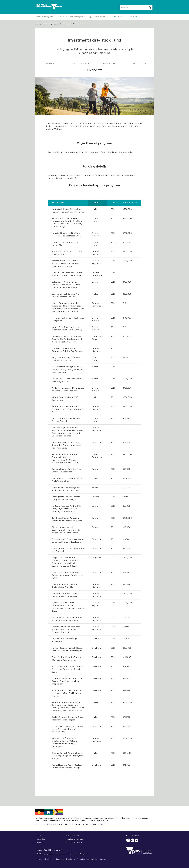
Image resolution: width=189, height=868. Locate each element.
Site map (103, 859)
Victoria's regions (76, 17)
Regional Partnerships (97, 17)
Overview (50, 63)
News (120, 17)
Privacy (39, 859)
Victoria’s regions (73, 836)
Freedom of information (76, 859)
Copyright (60, 859)
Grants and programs (44, 17)
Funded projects (139, 63)
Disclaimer (49, 859)
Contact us (41, 839)
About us (131, 17)
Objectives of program (80, 63)
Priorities (61, 17)
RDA (112, 17)
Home (37, 24)
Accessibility (92, 859)
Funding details (110, 63)
